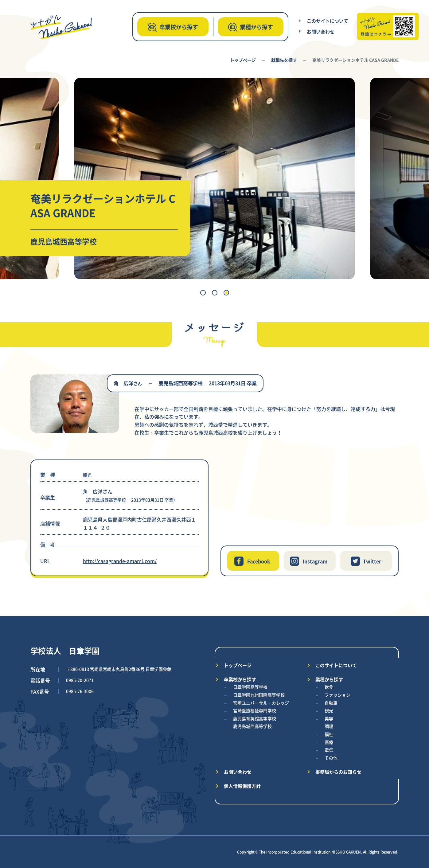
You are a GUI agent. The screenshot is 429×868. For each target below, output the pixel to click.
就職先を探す (284, 60)
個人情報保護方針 (242, 786)
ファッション (337, 695)
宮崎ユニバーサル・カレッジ (261, 703)
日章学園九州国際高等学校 (259, 695)
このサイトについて (328, 21)
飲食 (329, 687)
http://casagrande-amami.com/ (120, 561)
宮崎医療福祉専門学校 (255, 710)
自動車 (331, 703)
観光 (329, 710)
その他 (331, 758)
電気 (329, 750)
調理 (329, 726)
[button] (203, 293)
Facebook (259, 561)
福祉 (329, 734)
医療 (329, 742)
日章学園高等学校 (250, 687)
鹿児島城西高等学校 (252, 726)
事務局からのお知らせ (338, 772)
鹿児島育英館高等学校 (255, 718)
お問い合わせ (321, 31)
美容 (329, 718)
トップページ (243, 60)
